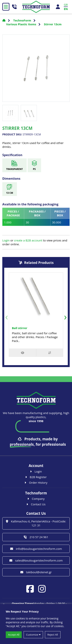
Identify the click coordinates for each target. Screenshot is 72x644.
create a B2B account (28, 240)
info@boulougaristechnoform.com (36, 549)
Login (6, 240)
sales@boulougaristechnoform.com (36, 560)
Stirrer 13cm (53, 24)
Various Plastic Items (21, 24)
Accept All (14, 635)
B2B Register (36, 477)
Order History (36, 483)
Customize (33, 635)
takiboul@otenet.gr (36, 572)
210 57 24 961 (36, 537)
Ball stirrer (20, 328)
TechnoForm (22, 20)
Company (36, 499)
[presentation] (7, 316)
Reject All (53, 635)
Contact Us (36, 504)
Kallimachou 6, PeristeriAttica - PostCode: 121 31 (36, 523)
